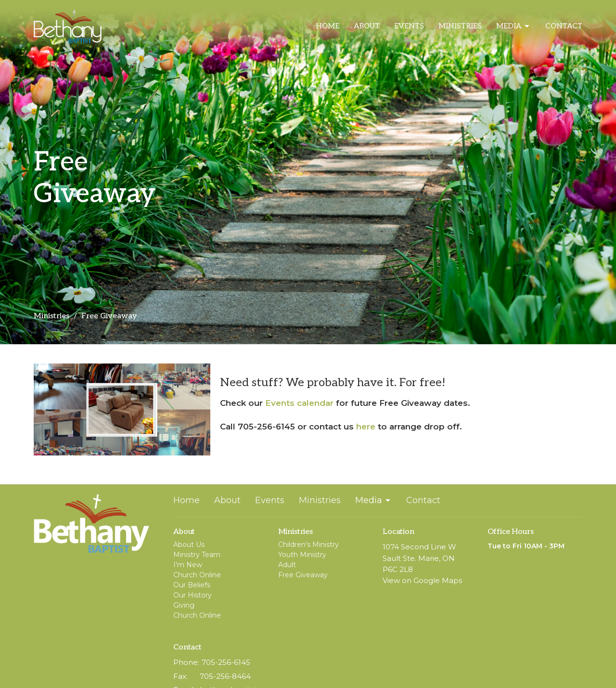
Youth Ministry (302, 555)
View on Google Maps (422, 580)
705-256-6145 (226, 662)
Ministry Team (197, 555)
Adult (287, 565)
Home (327, 26)
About (367, 26)
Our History (192, 595)
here (366, 427)
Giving (184, 605)
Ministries (460, 26)
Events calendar (299, 403)
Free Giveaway (303, 575)
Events (409, 26)
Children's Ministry (308, 545)
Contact (564, 26)
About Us (189, 545)
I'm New (188, 565)
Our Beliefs (192, 585)
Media (513, 26)
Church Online (197, 575)
